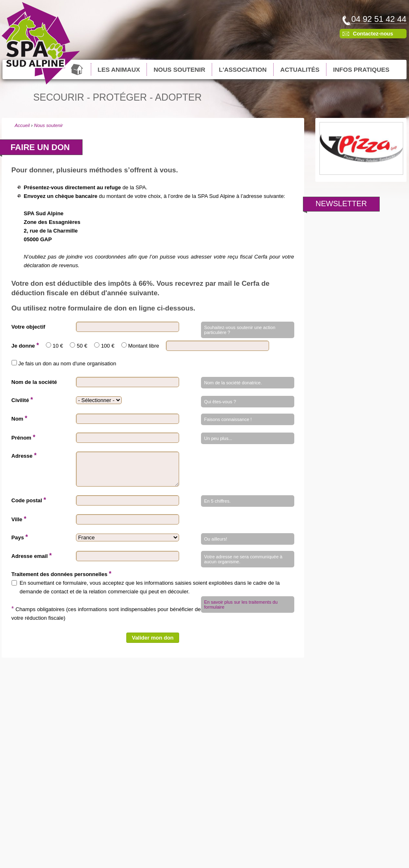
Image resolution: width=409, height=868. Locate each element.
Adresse (24, 455)
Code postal (29, 500)
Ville (19, 519)
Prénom (24, 437)
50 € (82, 346)
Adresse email (32, 556)
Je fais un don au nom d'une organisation (67, 363)
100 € (108, 346)
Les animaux (119, 69)
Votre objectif (28, 327)
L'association (243, 69)
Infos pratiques (361, 69)
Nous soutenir (179, 69)
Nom (20, 418)
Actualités (300, 69)
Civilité (22, 400)
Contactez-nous (373, 34)
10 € (58, 346)
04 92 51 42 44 (379, 19)
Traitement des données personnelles (61, 574)
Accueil (78, 69)
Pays (20, 537)
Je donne (25, 345)
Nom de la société (34, 382)
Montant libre (143, 346)
